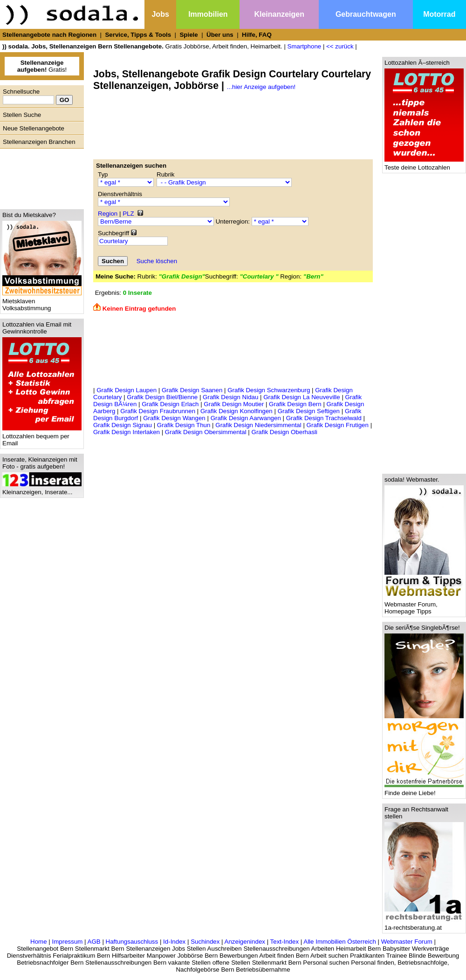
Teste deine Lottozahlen (424, 165)
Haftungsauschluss (132, 942)
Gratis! (42, 66)
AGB (94, 942)
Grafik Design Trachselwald (324, 418)
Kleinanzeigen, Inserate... (42, 489)
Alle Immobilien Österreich (340, 942)
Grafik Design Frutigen (338, 425)
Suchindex (205, 942)
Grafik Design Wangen (174, 418)
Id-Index (174, 942)
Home (39, 942)
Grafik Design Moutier (234, 404)
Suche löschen (157, 261)
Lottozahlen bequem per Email (42, 437)
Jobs (160, 14)
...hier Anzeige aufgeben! (261, 87)
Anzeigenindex (245, 942)
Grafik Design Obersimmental (206, 432)
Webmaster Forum (407, 942)
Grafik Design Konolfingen (236, 411)
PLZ (128, 214)
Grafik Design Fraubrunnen (158, 411)
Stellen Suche (22, 115)
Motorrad (439, 14)
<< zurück (340, 46)
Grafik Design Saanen (192, 390)
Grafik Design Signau (123, 425)
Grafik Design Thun (184, 425)
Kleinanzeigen (279, 14)
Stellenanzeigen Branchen (39, 142)
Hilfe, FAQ (257, 35)
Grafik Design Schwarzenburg (269, 390)
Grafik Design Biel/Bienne (162, 397)
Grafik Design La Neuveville (302, 397)
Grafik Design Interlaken (127, 432)
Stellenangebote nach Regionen (49, 35)
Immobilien (208, 14)
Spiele (188, 35)
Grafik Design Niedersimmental (258, 425)
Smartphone (305, 46)
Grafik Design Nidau (230, 397)
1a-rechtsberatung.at (424, 925)
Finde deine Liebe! (424, 790)
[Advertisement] (40, 177)
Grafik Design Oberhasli (284, 432)
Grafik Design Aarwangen (246, 418)
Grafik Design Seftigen (309, 411)
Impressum (67, 942)
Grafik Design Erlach (170, 404)
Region (108, 214)
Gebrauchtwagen (366, 14)
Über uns (220, 35)
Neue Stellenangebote (34, 128)
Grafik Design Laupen (127, 390)
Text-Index (285, 942)
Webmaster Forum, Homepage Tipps (424, 605)
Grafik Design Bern (295, 404)
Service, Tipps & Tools (138, 35)
